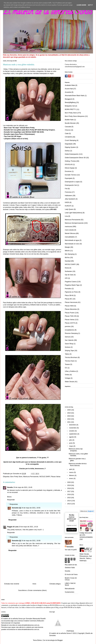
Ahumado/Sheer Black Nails (75, 96)
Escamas (68, 171)
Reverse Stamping (71, 333)
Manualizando (70, 589)
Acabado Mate (70, 85)
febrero (72, 475)
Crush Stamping (70, 140)
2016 (69, 494)
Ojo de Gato (69, 275)
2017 (69, 491)
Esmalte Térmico (71, 175)
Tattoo (67, 354)
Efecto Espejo (70, 168)
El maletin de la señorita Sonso (48, 13)
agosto (72, 437)
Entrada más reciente (12, 584)
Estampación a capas (72, 182)
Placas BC (68, 299)
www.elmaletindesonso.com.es (29, 625)
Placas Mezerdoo (71, 309)
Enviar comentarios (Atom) (37, 590)
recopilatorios (69, 330)
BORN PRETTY (70, 109)
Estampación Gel (71, 185)
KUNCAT (68, 206)
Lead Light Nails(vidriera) (74, 213)
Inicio (34, 584)
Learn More (81, 5)
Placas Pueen (70, 313)
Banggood (68, 99)
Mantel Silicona (70, 233)
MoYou (67, 258)
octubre (72, 431)
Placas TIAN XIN (71, 316)
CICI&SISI (68, 137)
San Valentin (69, 340)
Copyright (81, 633)
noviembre (73, 428)
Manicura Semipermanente (74, 223)
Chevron (68, 130)
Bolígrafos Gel (70, 106)
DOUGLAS (69, 164)
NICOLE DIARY (45, 477)
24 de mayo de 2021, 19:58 (31, 541)
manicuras (68, 227)
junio (71, 443)
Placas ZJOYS (70, 323)
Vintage (68, 378)
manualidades (70, 237)
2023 (69, 416)
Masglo (67, 247)
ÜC (66, 368)
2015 (69, 498)
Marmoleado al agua (72, 240)
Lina (66, 216)
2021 (69, 422)
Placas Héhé (69, 306)
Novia (67, 268)
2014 (69, 501)
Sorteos (68, 347)
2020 (69, 482)
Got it (90, 5)
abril (71, 469)
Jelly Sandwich (70, 199)
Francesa (68, 192)
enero (71, 478)
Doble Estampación (72, 154)
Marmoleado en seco (72, 244)
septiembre (73, 434)
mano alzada (69, 230)
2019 (69, 485)
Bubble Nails (69, 120)
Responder (11, 500)
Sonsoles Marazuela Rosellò (36, 619)
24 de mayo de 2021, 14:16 (28, 527)
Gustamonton (70, 592)
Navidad (68, 261)
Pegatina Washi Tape (72, 285)
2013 (69, 504)
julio (71, 440)
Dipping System (70, 147)
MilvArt (67, 251)
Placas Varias (56, 477)
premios (68, 326)
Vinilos (67, 375)
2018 (69, 488)
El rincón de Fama (71, 574)
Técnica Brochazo (71, 357)
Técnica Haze (70, 361)
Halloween (68, 196)
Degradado (69, 144)
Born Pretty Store (16, 477)
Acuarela (68, 92)
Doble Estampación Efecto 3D (75, 158)
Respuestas (14, 504)
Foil (66, 189)
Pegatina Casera (71, 282)
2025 (69, 410)
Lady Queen (69, 209)
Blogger (60, 640)
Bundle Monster (70, 123)
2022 (69, 419)
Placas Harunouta (71, 302)
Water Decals (69, 382)
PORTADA (62, 631)
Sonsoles (15, 508)
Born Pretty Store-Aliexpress (75, 116)
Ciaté (67, 133)
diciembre (73, 425)
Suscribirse (72, 530)
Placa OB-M (69, 295)
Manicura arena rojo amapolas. (76, 450)
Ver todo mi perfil (71, 550)
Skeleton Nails (70, 568)
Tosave (67, 364)
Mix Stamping (70, 254)
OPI (66, 278)
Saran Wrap (69, 344)
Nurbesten (68, 271)
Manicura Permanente (31, 477)
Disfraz (67, 151)
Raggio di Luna (13, 527)
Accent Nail (69, 89)
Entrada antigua (55, 584)
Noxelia (10, 487)
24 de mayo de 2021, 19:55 (31, 508)
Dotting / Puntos (70, 161)
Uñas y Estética (70, 371)
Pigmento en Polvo (71, 292)
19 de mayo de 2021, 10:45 (23, 487)
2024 (69, 413)
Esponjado (69, 178)
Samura (68, 337)
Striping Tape (69, 351)
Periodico (68, 289)
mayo (71, 446)
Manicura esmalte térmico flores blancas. (78, 465)
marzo (71, 472)
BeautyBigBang (70, 102)
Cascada (68, 127)
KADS (67, 202)
